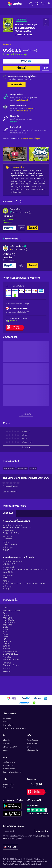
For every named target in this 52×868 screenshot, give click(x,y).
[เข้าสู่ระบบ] (49, 4)
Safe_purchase (17, 246)
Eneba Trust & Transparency (14, 728)
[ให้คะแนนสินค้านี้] (12, 483)
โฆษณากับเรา (8, 787)
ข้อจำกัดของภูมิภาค (24, 100)
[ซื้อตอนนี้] (26, 61)
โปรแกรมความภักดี (10, 747)
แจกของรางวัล (8, 765)
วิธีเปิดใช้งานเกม (33, 744)
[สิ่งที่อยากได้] (37, 4)
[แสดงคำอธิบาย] (27, 249)
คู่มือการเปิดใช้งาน (24, 111)
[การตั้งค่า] (10, 847)
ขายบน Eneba (8, 784)
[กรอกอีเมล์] (19, 832)
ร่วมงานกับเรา (8, 725)
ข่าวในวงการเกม (9, 762)
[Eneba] (15, 4)
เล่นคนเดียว (9, 469)
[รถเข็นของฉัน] (43, 4)
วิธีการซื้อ (6, 740)
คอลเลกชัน (7, 744)
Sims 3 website (30, 109)
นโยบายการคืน (32, 750)
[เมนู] (4, 4)
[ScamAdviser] (17, 308)
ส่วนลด (5, 750)
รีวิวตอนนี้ (26, 448)
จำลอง (33, 469)
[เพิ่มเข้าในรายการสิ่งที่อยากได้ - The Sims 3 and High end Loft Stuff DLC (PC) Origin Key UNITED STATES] (46, 23)
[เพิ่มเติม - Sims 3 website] (5, 107)
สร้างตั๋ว (30, 747)
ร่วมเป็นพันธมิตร (9, 769)
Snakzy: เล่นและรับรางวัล (12, 772)
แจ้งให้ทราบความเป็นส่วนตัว (19, 864)
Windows (7, 672)
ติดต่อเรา (6, 722)
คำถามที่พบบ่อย (33, 740)
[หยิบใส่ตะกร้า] (46, 68)
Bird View (22, 469)
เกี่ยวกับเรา (7, 718)
